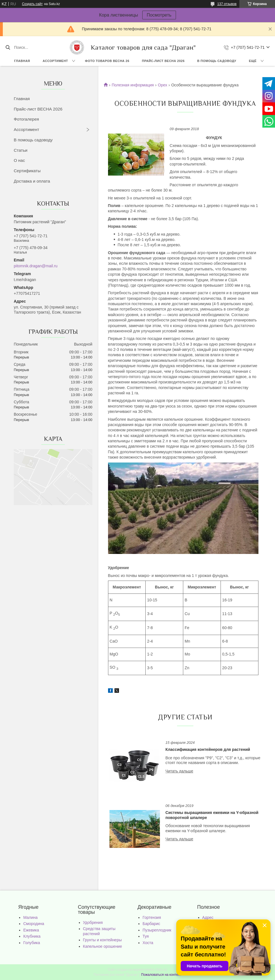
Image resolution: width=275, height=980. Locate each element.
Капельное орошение (103, 946)
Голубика (32, 943)
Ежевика (31, 930)
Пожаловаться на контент (161, 975)
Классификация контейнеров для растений (208, 749)
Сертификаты (27, 171)
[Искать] (8, 47)
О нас (19, 160)
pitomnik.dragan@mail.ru (36, 266)
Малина (30, 917)
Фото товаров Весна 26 (107, 61)
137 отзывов (227, 4)
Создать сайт (32, 4)
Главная (22, 61)
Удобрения (93, 923)
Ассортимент (55, 61)
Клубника (32, 936)
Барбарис (151, 924)
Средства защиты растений (99, 931)
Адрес (208, 917)
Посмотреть (159, 15)
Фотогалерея (26, 119)
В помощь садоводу (217, 61)
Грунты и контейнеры (102, 940)
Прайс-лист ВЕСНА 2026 (163, 61)
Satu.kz (161, 970)
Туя (146, 936)
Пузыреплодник (157, 930)
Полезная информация (133, 85)
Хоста (148, 943)
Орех (163, 85)
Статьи (21, 150)
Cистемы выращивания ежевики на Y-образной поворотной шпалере (212, 815)
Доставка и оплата (32, 181)
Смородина (34, 924)
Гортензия (152, 917)
